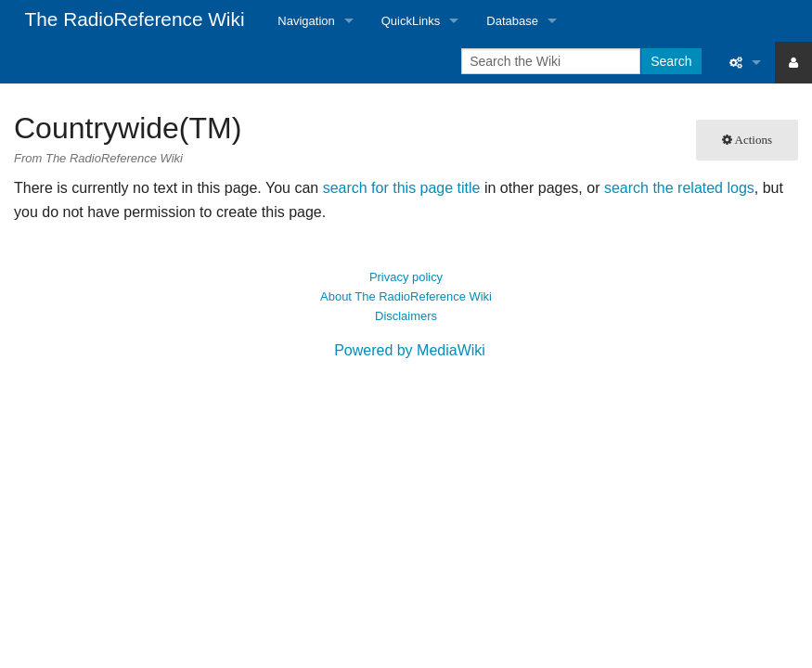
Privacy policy (406, 277)
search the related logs (679, 188)
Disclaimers (406, 316)
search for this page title (402, 188)
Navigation (306, 21)
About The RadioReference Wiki (406, 296)
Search (671, 61)
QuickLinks (411, 21)
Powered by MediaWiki (410, 350)
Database (512, 21)
